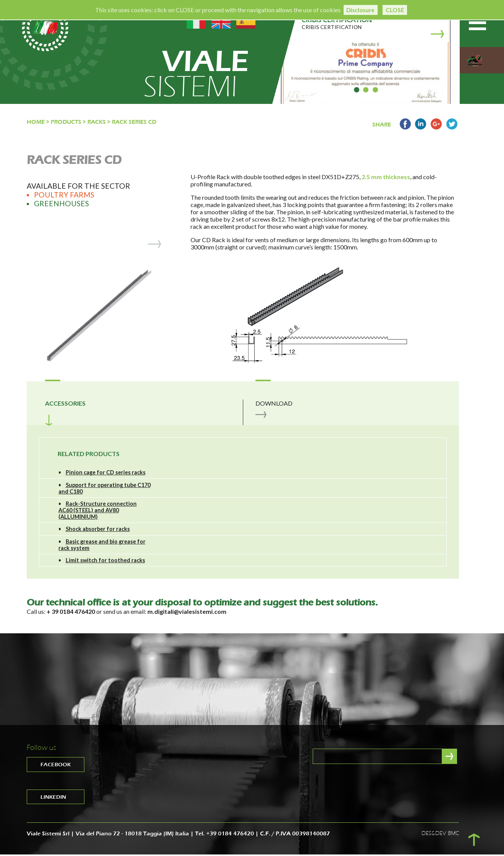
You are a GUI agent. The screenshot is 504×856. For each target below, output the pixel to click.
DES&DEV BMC (440, 835)
